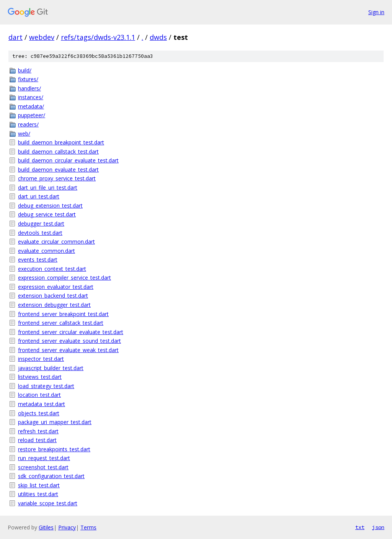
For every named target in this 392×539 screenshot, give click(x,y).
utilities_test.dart (38, 494)
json (378, 527)
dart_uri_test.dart (39, 196)
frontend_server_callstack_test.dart (61, 323)
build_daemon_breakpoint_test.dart (61, 142)
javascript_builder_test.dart (51, 368)
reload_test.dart (37, 440)
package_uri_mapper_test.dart (55, 422)
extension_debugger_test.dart (54, 305)
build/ (25, 70)
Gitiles (46, 527)
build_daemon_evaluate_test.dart (58, 170)
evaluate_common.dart (47, 251)
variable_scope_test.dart (48, 503)
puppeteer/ (32, 115)
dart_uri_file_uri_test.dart (48, 188)
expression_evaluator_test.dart (56, 287)
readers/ (28, 124)
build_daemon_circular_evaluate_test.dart (68, 160)
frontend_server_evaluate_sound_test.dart (69, 341)
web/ (24, 134)
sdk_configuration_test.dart (51, 476)
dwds (158, 37)
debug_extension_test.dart (50, 206)
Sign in (376, 12)
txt (360, 527)
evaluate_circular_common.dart (56, 242)
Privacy (67, 527)
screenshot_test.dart (43, 467)
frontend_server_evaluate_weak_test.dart (68, 350)
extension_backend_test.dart (53, 296)
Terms (88, 527)
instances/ (31, 97)
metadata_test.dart (42, 404)
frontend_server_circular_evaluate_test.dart (71, 332)
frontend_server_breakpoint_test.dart (63, 314)
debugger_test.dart (41, 224)
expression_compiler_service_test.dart (65, 278)
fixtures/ (28, 79)
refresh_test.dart (38, 431)
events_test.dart (38, 260)
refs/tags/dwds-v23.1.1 (98, 37)
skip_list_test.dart (39, 485)
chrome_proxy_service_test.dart (57, 178)
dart (16, 37)
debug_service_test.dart (47, 214)
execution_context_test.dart (52, 269)
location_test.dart (39, 395)
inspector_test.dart (41, 359)
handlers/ (29, 88)
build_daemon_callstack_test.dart (58, 152)
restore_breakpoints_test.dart (54, 449)
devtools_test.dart (40, 233)
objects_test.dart (39, 413)
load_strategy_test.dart (46, 386)
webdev (42, 37)
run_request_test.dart (44, 458)
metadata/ (31, 106)
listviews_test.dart (40, 377)
